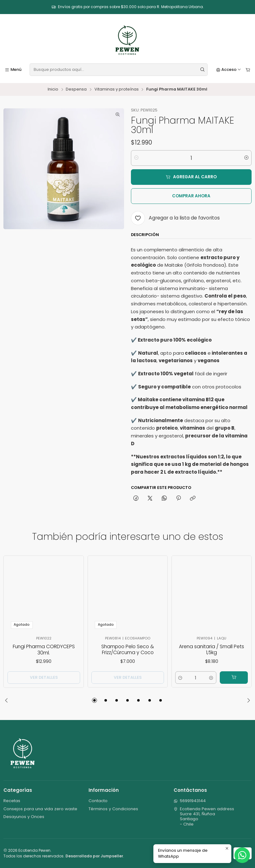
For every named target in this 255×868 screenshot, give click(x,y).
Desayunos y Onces (24, 817)
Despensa (76, 89)
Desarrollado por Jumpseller (94, 856)
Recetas (12, 801)
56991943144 (190, 801)
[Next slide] (247, 700)
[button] (94, 700)
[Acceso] (229, 70)
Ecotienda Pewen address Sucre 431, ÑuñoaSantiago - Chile (204, 816)
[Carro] (248, 70)
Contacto (98, 801)
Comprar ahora (191, 196)
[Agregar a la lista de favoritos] (175, 218)
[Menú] (13, 70)
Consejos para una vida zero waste (40, 809)
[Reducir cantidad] (136, 158)
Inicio (53, 89)
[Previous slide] (8, 700)
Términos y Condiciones (113, 809)
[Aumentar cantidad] (246, 158)
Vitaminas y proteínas (117, 89)
